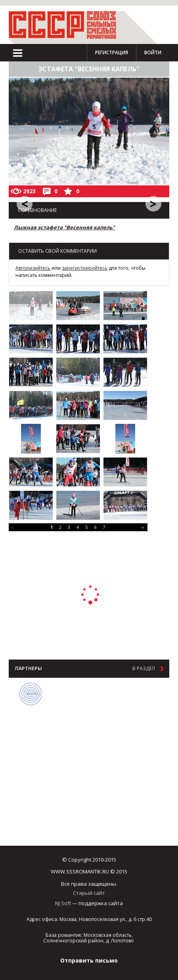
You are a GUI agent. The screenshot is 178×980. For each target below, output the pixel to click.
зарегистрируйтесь (85, 268)
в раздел (144, 669)
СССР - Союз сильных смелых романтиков (66, 25)
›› (143, 527)
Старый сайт (89, 893)
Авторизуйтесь (33, 268)
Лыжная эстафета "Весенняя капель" (64, 227)
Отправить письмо (89, 960)
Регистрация (112, 52)
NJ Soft (63, 903)
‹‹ (13, 527)
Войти (153, 52)
